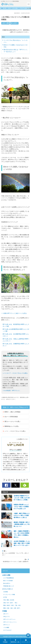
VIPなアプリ (7, 617)
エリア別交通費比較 (9, 578)
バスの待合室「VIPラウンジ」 (12, 391)
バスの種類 (6, 628)
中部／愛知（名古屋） (9, 600)
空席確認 (5, 641)
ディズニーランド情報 (9, 595)
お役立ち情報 (5, 23)
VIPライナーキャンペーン (10, 622)
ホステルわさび (7, 630)
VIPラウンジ (7, 625)
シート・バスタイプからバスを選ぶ (14, 431)
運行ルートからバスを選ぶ (12, 421)
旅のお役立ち (14, 23)
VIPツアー (6, 614)
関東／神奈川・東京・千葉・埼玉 (12, 605)
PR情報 (5, 611)
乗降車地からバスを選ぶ (11, 426)
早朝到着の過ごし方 (9, 586)
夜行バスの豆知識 (8, 581)
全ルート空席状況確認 (10, 417)
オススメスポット (8, 589)
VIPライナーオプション (9, 619)
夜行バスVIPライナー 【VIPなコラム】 (16, 8)
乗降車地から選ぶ (15, 641)
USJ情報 (6, 592)
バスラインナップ (26, 641)
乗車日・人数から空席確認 (12, 412)
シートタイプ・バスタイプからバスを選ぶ (15, 373)
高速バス (3, 8)
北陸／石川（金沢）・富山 (10, 603)
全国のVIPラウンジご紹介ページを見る (15, 313)
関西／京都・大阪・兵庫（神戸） (12, 608)
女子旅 (5, 597)
